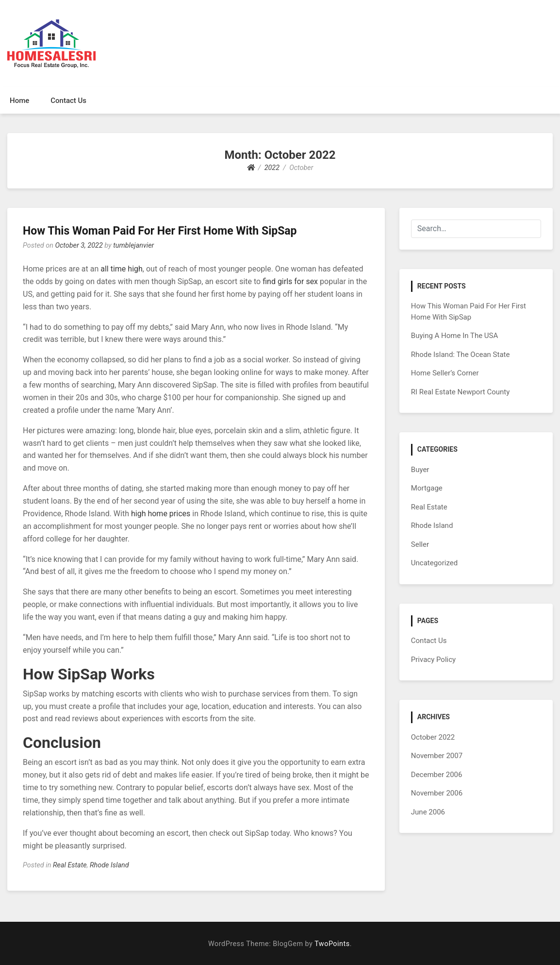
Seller (420, 544)
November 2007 (437, 756)
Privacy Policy (433, 660)
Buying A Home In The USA (454, 336)
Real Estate (70, 865)
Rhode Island (109, 865)
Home (19, 101)
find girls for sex (290, 281)
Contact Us (68, 101)
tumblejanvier (133, 245)
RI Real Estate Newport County (461, 392)
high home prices (161, 514)
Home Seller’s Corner (445, 373)
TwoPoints (332, 944)
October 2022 (433, 737)
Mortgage (427, 488)
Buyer (420, 470)
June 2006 (428, 812)
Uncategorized (434, 563)
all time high (122, 269)
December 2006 (437, 775)
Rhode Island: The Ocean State (461, 355)
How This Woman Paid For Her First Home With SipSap (160, 231)
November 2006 (437, 793)
